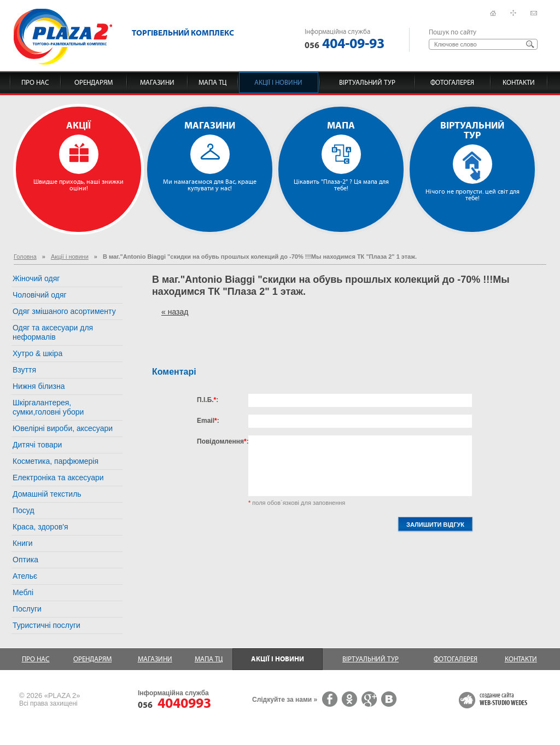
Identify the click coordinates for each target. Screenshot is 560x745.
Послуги (27, 609)
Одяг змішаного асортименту (64, 311)
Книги (23, 543)
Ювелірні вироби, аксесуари (63, 428)
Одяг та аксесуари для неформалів (53, 332)
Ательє (25, 576)
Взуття (24, 370)
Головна (25, 257)
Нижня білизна (39, 386)
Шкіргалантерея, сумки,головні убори (48, 407)
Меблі (23, 592)
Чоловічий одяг (40, 295)
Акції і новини (278, 83)
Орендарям (94, 83)
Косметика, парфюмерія (56, 461)
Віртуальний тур (367, 83)
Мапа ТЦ (212, 83)
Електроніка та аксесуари (58, 478)
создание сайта (503, 700)
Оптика (25, 560)
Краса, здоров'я (40, 527)
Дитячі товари (37, 445)
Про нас (35, 83)
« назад (175, 312)
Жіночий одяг (36, 278)
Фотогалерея (452, 83)
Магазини (157, 83)
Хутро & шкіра (37, 353)
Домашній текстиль (47, 494)
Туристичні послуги (46, 625)
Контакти (519, 83)
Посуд (24, 510)
